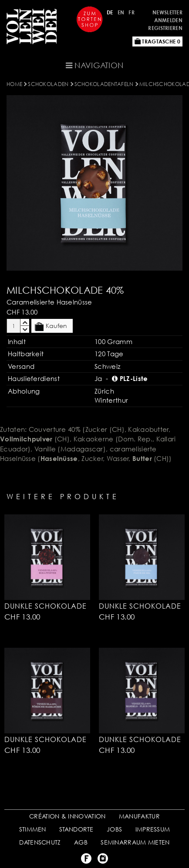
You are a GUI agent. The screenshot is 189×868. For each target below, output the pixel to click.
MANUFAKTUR (139, 816)
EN (121, 12)
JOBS (114, 829)
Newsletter (167, 12)
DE (110, 12)
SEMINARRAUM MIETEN (135, 842)
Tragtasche (157, 41)
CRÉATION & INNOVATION (67, 816)
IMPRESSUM (153, 829)
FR (132, 12)
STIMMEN (33, 829)
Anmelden (168, 20)
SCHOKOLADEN (48, 84)
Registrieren (165, 28)
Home (14, 84)
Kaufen (51, 326)
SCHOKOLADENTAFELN (104, 84)
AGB (81, 842)
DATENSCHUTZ (40, 842)
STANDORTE (76, 829)
